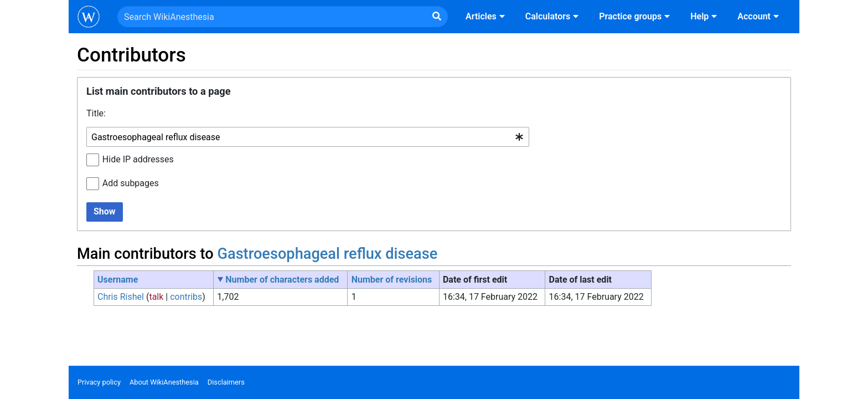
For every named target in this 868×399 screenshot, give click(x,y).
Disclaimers (226, 382)
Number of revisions (392, 280)
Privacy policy (99, 382)
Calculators (553, 16)
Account (759, 16)
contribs (186, 297)
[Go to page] (437, 17)
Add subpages (131, 183)
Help (705, 16)
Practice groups (636, 16)
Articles (487, 16)
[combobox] (308, 137)
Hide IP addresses (138, 159)
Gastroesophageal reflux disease (327, 254)
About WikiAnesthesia (164, 382)
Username (118, 280)
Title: (96, 113)
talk (156, 297)
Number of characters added (282, 280)
